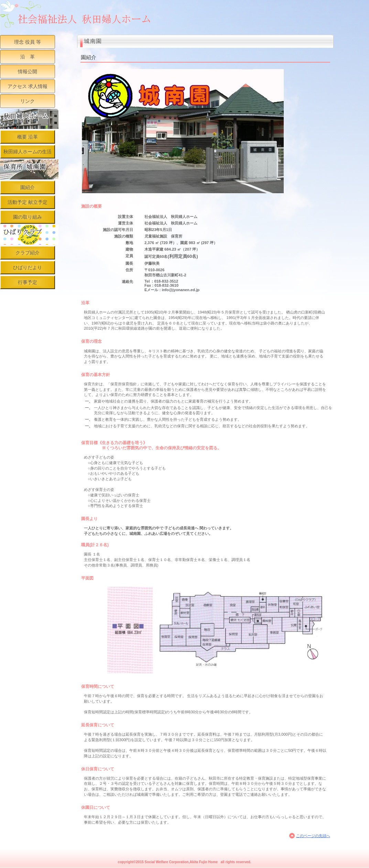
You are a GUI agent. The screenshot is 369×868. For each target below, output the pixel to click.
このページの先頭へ (313, 836)
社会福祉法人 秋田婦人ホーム (77, 14)
